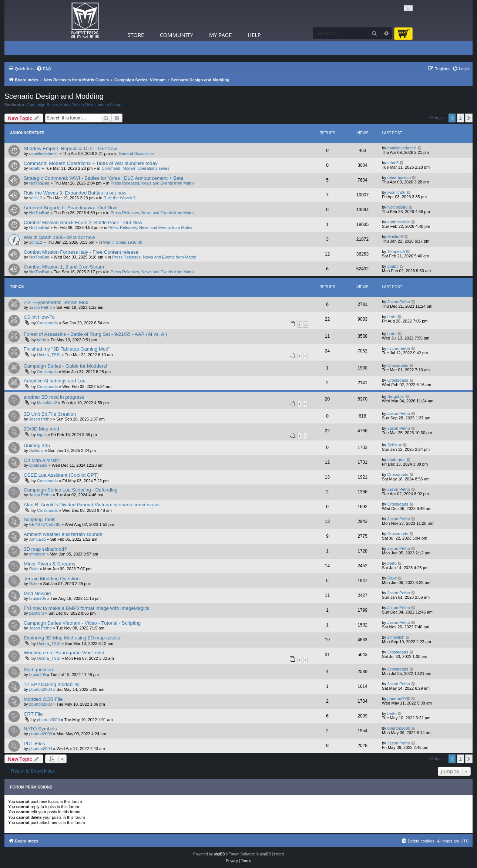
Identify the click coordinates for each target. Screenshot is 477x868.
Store (136, 35)
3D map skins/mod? (45, 549)
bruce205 (38, 598)
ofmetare (37, 554)
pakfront (37, 613)
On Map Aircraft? (42, 460)
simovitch (396, 637)
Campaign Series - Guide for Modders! (65, 366)
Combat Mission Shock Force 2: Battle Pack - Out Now (83, 222)
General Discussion (136, 153)
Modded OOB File (43, 699)
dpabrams (38, 465)
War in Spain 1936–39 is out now (59, 237)
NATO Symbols (40, 729)
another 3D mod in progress (54, 397)
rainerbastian (399, 178)
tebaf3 (35, 168)
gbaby (393, 266)
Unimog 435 (37, 445)
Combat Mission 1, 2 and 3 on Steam (64, 267)
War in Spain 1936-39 (123, 242)
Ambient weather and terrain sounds (63, 534)
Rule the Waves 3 (120, 198)
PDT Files (34, 744)
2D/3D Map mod (41, 429)
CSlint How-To (39, 317)
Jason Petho (41, 307)
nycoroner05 (399, 348)
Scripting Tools (40, 519)
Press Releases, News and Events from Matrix (153, 183)
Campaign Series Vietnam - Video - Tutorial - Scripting (82, 623)
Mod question (38, 670)
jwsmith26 (397, 192)
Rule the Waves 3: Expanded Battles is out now (75, 193)
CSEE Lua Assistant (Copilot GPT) (61, 475)
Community (177, 35)
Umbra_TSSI (49, 355)
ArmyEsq (38, 539)
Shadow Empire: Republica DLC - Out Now (70, 148)
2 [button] (461, 118)
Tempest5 (396, 251)
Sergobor (396, 396)
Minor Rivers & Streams (49, 564)
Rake (34, 569)
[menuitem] (44, 69)
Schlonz (36, 450)
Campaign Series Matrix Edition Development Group (74, 105)
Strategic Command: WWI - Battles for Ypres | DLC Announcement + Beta (103, 178)
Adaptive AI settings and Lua (55, 381)
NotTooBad (39, 183)
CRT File (33, 714)
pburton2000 (41, 689)
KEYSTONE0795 (45, 524)
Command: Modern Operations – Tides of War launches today (91, 163)
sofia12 (36, 198)
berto (392, 317)
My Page (221, 35)
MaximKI (395, 237)
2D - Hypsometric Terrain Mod (56, 302)
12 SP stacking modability (52, 684)
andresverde (399, 222)
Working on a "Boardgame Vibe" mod (64, 653)
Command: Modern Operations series (135, 168)
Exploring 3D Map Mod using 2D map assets (72, 638)
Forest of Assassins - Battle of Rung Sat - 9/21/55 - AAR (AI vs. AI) (95, 334)
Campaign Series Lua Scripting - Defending (71, 490)
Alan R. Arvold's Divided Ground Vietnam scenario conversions (92, 505)
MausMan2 (47, 403)
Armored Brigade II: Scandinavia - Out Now (70, 208)
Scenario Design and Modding (54, 96)
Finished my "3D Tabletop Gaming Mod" (67, 349)
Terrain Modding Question (52, 579)
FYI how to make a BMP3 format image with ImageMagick (86, 608)
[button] (469, 118)
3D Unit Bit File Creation (50, 414)
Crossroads (47, 323)
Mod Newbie (37, 593)
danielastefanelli (44, 153)
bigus (42, 435)
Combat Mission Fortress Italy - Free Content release (81, 252)
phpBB (219, 854)
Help (254, 35)
